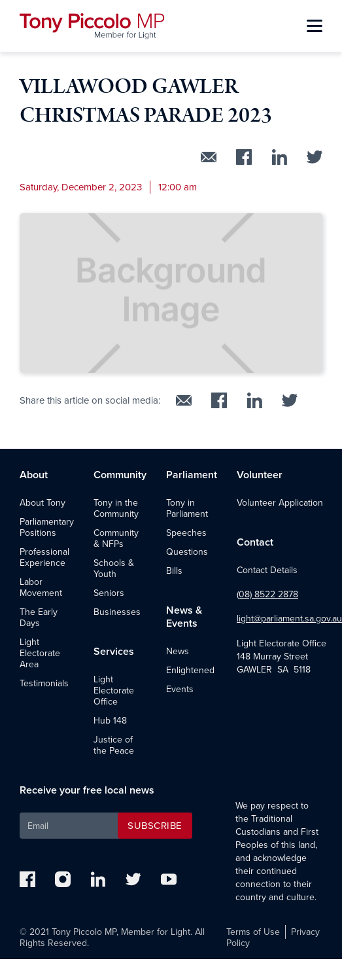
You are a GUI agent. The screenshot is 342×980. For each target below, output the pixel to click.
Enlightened (190, 670)
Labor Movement (41, 587)
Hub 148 (110, 721)
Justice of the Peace (114, 745)
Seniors (109, 593)
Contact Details (267, 570)
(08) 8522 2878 (267, 594)
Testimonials (44, 683)
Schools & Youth (114, 569)
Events (180, 689)
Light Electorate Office (114, 691)
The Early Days (39, 618)
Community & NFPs (116, 538)
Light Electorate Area (40, 653)
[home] (92, 26)
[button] (315, 26)
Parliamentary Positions (47, 527)
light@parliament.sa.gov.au (289, 619)
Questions (187, 552)
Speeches (186, 533)
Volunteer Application (280, 503)
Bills (174, 571)
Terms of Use (253, 932)
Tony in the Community (116, 508)
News (178, 651)
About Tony (43, 503)
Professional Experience (44, 557)
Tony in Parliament (187, 508)
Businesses (117, 612)
